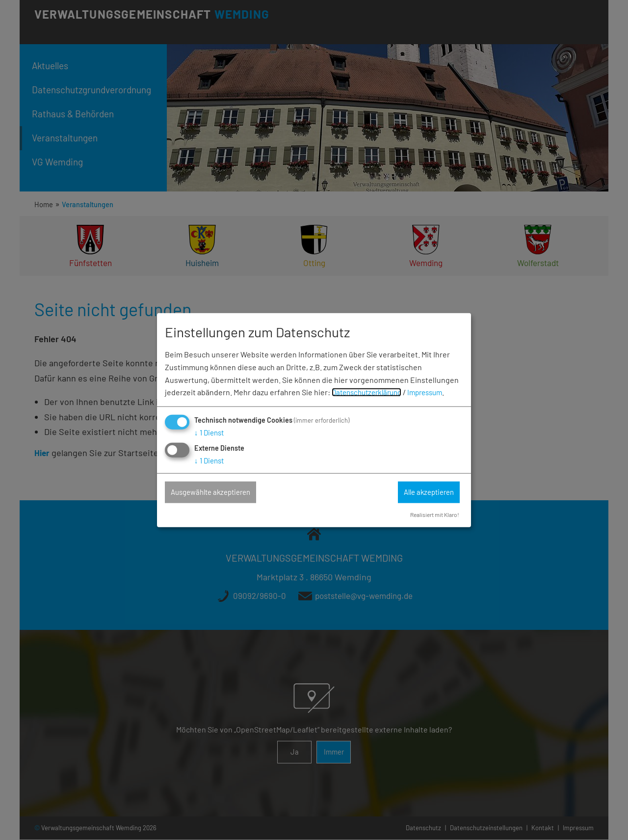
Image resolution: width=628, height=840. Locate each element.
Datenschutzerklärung (370, 392)
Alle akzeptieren (424, 492)
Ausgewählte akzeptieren (216, 492)
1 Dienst (210, 432)
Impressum (434, 392)
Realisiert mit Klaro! (432, 515)
